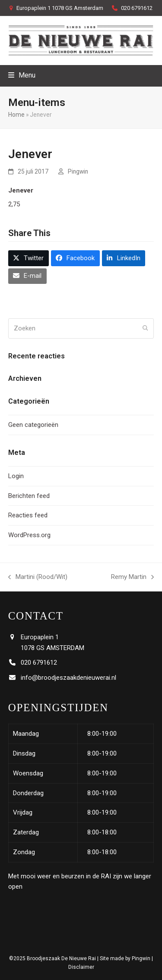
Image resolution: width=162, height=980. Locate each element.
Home (16, 115)
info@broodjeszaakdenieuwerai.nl (68, 678)
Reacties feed (28, 515)
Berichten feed (29, 496)
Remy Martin (132, 578)
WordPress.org (29, 535)
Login (16, 476)
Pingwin (78, 171)
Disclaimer (81, 967)
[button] (22, 75)
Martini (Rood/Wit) (38, 578)
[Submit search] (145, 329)
